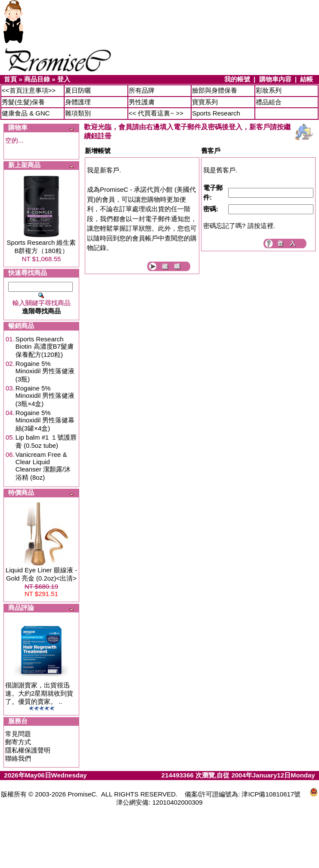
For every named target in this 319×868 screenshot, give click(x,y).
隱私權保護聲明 (28, 750)
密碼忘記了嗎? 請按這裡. (239, 226)
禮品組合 (269, 102)
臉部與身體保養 (215, 90)
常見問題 (18, 734)
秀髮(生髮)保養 (23, 102)
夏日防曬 (78, 90)
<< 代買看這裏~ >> (156, 113)
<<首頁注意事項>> (29, 90)
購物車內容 (275, 79)
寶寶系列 (205, 102)
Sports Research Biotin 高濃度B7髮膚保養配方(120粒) (45, 347)
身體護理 (78, 102)
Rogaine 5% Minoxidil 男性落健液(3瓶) (45, 371)
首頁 (10, 79)
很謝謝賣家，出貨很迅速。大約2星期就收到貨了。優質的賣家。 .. (39, 693)
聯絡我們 (18, 758)
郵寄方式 (18, 742)
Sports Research (216, 113)
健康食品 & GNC (26, 113)
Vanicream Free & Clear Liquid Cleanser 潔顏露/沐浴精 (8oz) (43, 466)
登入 (64, 79)
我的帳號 (237, 79)
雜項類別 (78, 113)
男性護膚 (142, 102)
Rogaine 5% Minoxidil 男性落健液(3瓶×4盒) (45, 396)
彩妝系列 (269, 90)
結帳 (307, 79)
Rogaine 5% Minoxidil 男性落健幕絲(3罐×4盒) (45, 420)
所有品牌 (142, 90)
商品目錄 (37, 79)
